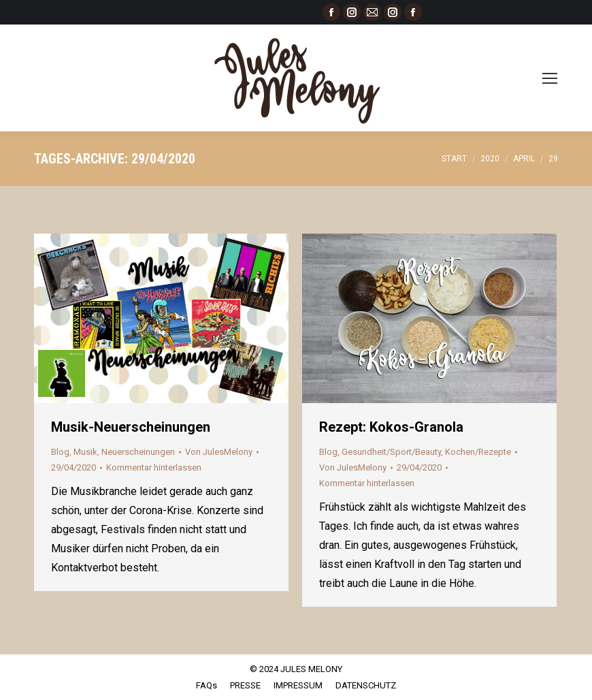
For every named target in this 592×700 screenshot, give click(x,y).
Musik (85, 452)
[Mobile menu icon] (550, 78)
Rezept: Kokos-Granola (391, 427)
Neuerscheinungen (138, 452)
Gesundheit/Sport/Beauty (391, 452)
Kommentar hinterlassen (154, 467)
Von (219, 452)
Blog (60, 452)
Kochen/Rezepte (478, 452)
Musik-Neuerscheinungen (131, 427)
